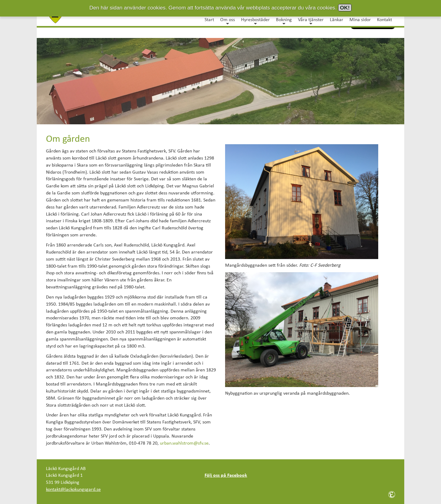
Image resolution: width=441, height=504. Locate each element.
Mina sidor (360, 20)
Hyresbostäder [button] (255, 21)
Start (209, 20)
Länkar (337, 20)
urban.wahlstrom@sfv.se (184, 443)
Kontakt (384, 20)
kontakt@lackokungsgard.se (73, 490)
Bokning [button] (284, 21)
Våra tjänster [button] (311, 21)
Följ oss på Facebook (226, 476)
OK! (345, 8)
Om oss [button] (228, 21)
